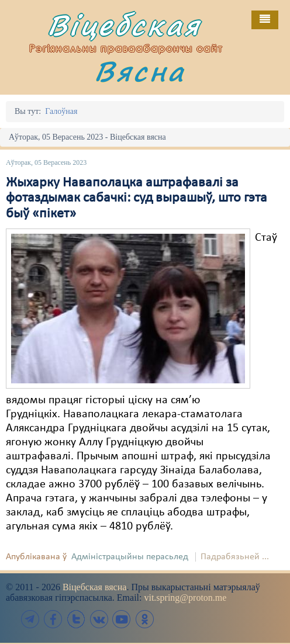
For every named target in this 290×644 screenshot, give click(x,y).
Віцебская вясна (94, 587)
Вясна (140, 71)
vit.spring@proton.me (185, 598)
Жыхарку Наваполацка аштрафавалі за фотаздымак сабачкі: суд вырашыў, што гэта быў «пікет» (137, 198)
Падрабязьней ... (235, 557)
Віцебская (124, 25)
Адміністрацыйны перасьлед (130, 557)
